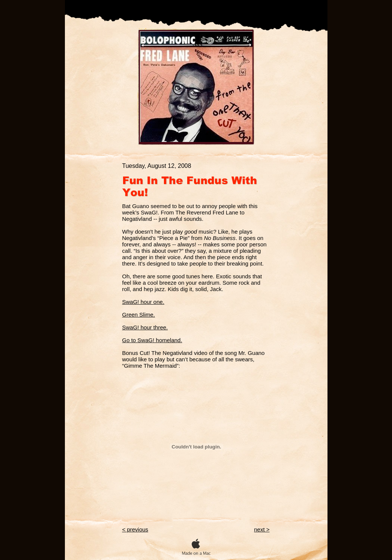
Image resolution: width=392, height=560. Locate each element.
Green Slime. (139, 315)
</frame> (196, 447)
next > (262, 529)
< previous (135, 529)
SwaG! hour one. (143, 302)
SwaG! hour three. (145, 327)
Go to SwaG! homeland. (152, 340)
